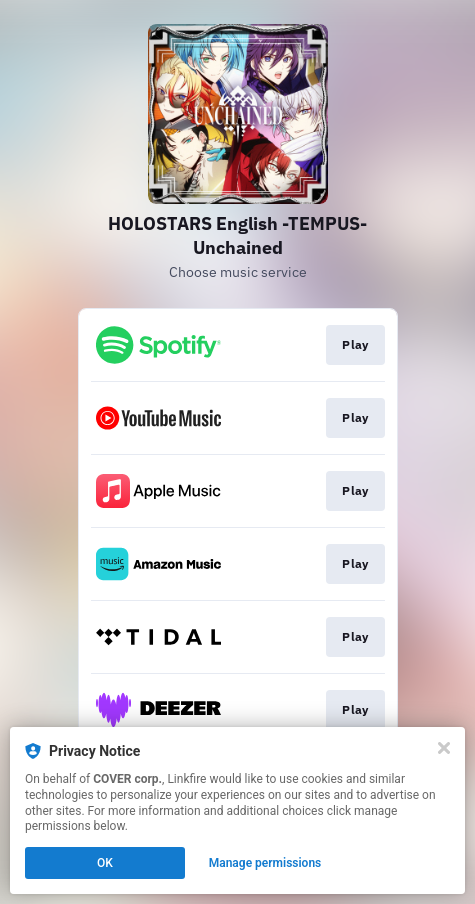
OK (105, 863)
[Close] (444, 748)
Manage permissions (265, 863)
